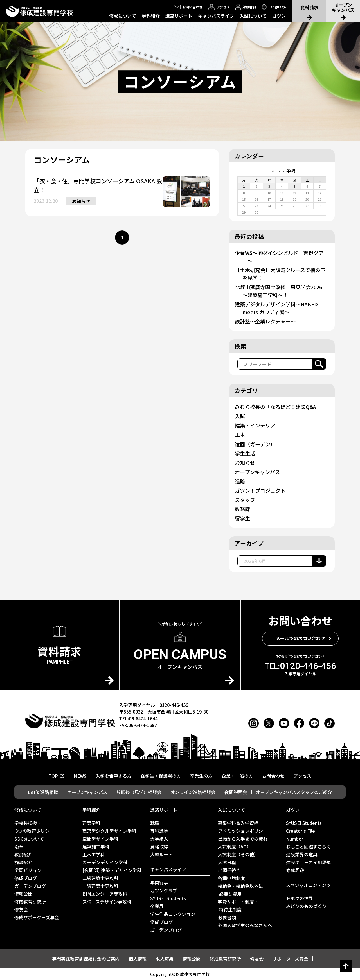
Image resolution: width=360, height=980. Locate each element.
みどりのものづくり (306, 906)
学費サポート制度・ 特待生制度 (238, 906)
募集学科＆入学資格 (238, 823)
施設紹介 (23, 862)
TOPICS (57, 776)
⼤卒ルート (161, 854)
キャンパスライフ (216, 16)
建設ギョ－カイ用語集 (309, 862)
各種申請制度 (231, 878)
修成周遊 (295, 870)
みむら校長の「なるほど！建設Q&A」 (278, 407)
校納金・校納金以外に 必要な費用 (240, 890)
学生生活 (245, 453)
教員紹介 (23, 854)
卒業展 (157, 906)
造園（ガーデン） (255, 444)
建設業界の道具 (302, 854)
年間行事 (159, 882)
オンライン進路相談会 (193, 792)
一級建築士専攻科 (100, 886)
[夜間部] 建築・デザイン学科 (112, 870)
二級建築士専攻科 (100, 878)
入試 (240, 416)
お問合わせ (273, 776)
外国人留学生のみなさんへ (245, 925)
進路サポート (179, 16)
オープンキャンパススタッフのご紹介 (294, 792)
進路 (240, 481)
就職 (155, 823)
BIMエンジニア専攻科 (105, 894)
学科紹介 (151, 16)
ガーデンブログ (30, 886)
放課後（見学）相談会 (139, 792)
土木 (240, 434)
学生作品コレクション (173, 914)
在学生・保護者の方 (161, 776)
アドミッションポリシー (243, 831)
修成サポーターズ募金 (37, 917)
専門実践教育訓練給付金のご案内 (86, 959)
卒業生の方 (201, 776)
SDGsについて (29, 839)
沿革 (19, 847)
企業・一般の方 (237, 776)
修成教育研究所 (30, 902)
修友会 (21, 909)
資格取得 (159, 847)
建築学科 (91, 823)
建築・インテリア (255, 425)
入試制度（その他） (238, 854)
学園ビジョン (28, 870)
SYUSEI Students (168, 898)
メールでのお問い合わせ (300, 638)
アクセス (302, 776)
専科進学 (159, 831)
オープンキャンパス (257, 472)
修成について (123, 16)
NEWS (80, 776)
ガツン (279, 16)
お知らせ (81, 201)
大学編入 (159, 839)
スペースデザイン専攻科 (107, 902)
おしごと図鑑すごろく (309, 847)
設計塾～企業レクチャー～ (265, 321)
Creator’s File (301, 831)
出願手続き (229, 870)
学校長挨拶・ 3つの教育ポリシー (34, 827)
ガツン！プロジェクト (260, 490)
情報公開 (23, 894)
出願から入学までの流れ (243, 839)
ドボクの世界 (300, 898)
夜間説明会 (236, 792)
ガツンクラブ (164, 890)
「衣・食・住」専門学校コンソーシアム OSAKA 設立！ (98, 185)
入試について (253, 16)
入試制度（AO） (235, 847)
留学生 (242, 518)
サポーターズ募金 (290, 959)
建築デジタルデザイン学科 (109, 831)
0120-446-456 (300, 666)
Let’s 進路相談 (43, 792)
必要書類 (227, 917)
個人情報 (138, 959)
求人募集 (165, 959)
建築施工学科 (96, 847)
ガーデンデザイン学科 (105, 862)
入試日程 (227, 862)
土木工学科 (94, 854)
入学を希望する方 (114, 776)
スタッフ (245, 500)
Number (295, 839)
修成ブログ (26, 878)
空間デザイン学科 (100, 839)
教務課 (242, 509)
